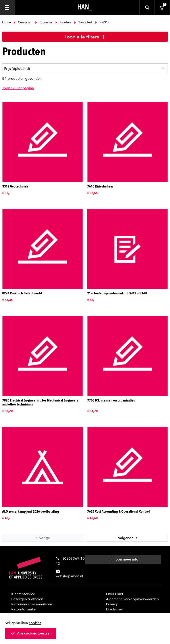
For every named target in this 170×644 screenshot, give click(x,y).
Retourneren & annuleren (32, 604)
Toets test (83, 22)
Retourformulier (24, 609)
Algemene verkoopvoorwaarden (132, 599)
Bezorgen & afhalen (27, 599)
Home (7, 22)
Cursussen (23, 22)
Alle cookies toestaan (31, 633)
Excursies (44, 22)
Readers (63, 22)
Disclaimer (115, 609)
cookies (35, 623)
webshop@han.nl (69, 576)
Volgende (128, 538)
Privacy (112, 604)
